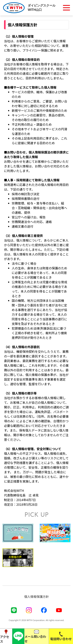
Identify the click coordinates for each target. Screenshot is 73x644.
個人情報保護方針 (36, 596)
